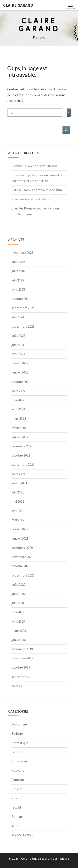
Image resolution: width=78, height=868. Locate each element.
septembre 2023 (23, 326)
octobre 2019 (21, 667)
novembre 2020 (22, 557)
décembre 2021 (22, 446)
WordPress (50, 859)
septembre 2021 (23, 464)
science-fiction (22, 835)
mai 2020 (18, 612)
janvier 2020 (20, 640)
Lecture (17, 752)
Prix (14, 798)
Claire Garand (18, 5)
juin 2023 (18, 345)
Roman (17, 816)
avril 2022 (18, 409)
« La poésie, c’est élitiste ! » (30, 199)
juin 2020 (18, 603)
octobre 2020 (21, 566)
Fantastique (20, 743)
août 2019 (18, 686)
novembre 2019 (22, 658)
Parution (18, 780)
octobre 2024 (21, 299)
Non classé (19, 761)
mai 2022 (18, 400)
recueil (16, 807)
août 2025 (18, 262)
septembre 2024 (23, 308)
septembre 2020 (23, 575)
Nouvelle (18, 770)
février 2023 (20, 363)
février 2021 (20, 529)
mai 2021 (18, 501)
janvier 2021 (20, 538)
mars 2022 (19, 418)
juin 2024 (18, 317)
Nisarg (65, 859)
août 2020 (18, 584)
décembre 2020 (22, 548)
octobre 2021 (21, 455)
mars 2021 (19, 520)
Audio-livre (19, 724)
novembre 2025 (22, 252)
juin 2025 (18, 280)
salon (15, 826)
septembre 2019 (23, 677)
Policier (17, 789)
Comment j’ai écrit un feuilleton (34, 166)
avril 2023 (18, 354)
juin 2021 (18, 492)
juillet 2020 (19, 594)
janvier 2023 (20, 372)
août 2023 (18, 336)
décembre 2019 (22, 649)
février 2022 (20, 428)
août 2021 (18, 474)
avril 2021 (18, 511)
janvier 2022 (20, 437)
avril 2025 (18, 289)
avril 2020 (18, 621)
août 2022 (18, 391)
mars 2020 (19, 631)
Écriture (17, 733)
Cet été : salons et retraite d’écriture (37, 190)
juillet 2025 (19, 271)
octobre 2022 (21, 382)
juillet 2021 (19, 483)
